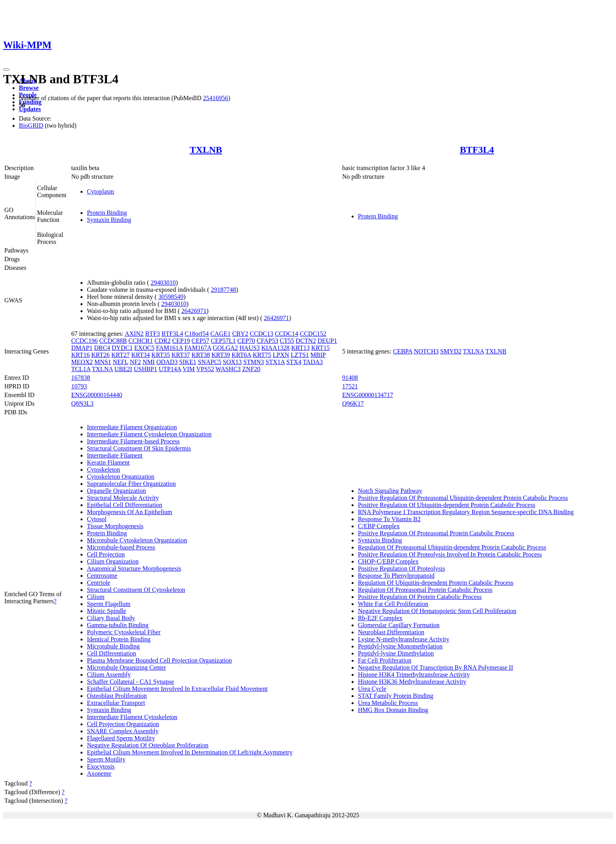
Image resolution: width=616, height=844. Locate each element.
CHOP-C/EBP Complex (388, 561)
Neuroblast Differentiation (391, 632)
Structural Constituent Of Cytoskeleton (136, 590)
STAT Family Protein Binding (396, 696)
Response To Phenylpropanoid (396, 576)
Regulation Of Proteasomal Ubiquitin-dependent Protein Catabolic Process (452, 547)
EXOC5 (145, 348)
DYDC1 (122, 348)
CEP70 (246, 341)
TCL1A (81, 369)
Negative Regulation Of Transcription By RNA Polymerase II (435, 667)
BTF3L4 (477, 150)
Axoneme (99, 774)
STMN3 (253, 362)
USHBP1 (145, 369)
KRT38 (201, 355)
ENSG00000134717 (368, 395)
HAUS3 (250, 348)
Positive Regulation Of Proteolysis (401, 568)
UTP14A (170, 369)
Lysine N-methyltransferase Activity (404, 639)
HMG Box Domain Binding (393, 710)
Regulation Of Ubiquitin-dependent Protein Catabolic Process (436, 583)
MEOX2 (82, 362)
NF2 (135, 362)
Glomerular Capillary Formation (399, 625)
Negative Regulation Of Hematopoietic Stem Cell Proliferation (437, 611)
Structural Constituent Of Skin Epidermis (139, 448)
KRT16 (80, 355)
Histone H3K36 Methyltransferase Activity (412, 682)
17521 (350, 386)
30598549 (171, 297)
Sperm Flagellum (109, 604)
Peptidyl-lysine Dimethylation (396, 653)
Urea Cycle (372, 689)
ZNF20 (251, 369)
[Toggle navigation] (6, 70)
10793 (79, 386)
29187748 (224, 290)
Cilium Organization (113, 561)
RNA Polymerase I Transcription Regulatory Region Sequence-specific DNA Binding (466, 512)
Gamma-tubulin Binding (118, 625)
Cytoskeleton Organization (121, 477)
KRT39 (221, 355)
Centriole (99, 583)
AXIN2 (134, 334)
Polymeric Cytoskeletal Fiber (124, 632)
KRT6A (242, 355)
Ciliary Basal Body (111, 618)
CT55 (287, 341)
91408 (350, 378)
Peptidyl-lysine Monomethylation (400, 646)
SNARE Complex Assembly (123, 731)
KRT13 (300, 348)
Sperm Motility (106, 759)
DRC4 (102, 348)
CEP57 (201, 341)
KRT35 (160, 355)
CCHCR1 (141, 341)
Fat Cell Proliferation (385, 660)
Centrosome (102, 576)
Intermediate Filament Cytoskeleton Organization (149, 434)
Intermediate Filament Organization (132, 427)
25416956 (216, 98)
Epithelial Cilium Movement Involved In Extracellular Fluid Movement (177, 689)
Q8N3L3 (82, 404)
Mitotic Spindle (106, 611)
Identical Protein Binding (119, 639)
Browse (29, 88)
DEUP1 (327, 341)
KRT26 (100, 355)
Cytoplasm (100, 191)
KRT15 (320, 348)
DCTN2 (306, 341)
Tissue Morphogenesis (115, 526)
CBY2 (240, 334)
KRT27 (120, 355)
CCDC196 (84, 341)
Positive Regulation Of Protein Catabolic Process (420, 597)
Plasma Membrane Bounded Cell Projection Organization (159, 660)
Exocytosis (101, 766)
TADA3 (313, 362)
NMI (149, 362)
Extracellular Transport (116, 703)
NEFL (120, 362)
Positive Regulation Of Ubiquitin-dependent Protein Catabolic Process (446, 505)
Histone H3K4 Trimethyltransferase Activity (414, 675)
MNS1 (103, 362)
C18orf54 (197, 334)
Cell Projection (106, 554)
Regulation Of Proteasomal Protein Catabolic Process (425, 590)
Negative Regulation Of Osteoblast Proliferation (148, 745)
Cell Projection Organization (123, 724)
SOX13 (232, 362)
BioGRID (31, 125)
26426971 (194, 311)
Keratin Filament (108, 462)
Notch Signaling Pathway (390, 491)
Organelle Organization (116, 491)
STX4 (294, 362)
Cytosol (97, 519)
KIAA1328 (275, 348)
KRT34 (140, 355)
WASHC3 (228, 369)
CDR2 (162, 341)
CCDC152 (313, 334)
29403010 (163, 283)
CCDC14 (286, 334)
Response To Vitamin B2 (389, 519)
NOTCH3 (426, 351)
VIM (189, 369)
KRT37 (181, 355)
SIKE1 (188, 362)
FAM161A (169, 348)
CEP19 (181, 341)
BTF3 (153, 334)
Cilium (95, 597)
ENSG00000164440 (97, 395)
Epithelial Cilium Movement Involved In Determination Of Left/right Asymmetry (190, 752)
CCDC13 (262, 334)
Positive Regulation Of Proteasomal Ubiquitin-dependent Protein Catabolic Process (463, 498)
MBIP (318, 355)
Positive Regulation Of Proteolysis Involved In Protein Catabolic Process (450, 554)
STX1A (275, 362)
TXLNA (102, 369)
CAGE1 (220, 334)
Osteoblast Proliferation (117, 696)
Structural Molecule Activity (123, 498)
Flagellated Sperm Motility (121, 738)
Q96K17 (353, 404)
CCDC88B (113, 341)
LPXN (281, 355)
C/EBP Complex (379, 526)
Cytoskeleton (103, 470)
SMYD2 (451, 351)
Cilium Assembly (109, 675)
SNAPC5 (210, 362)
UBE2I (123, 369)
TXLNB (206, 150)
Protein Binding (107, 213)
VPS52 (205, 369)
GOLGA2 (225, 348)
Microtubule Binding (113, 646)
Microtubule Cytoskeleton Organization (137, 540)
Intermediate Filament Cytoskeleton (132, 717)
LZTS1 (300, 355)
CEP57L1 (223, 341)
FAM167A (198, 348)
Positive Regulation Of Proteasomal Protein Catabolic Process (436, 533)
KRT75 (262, 355)
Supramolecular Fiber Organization (131, 484)
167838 (81, 378)
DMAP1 (82, 348)
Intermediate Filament (115, 455)
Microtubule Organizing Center (126, 667)
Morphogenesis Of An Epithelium (129, 512)
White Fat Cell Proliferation (393, 604)
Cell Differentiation (111, 653)
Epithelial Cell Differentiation (125, 505)
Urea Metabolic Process (388, 703)
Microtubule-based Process (121, 547)
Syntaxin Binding (109, 220)
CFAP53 (267, 341)
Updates (30, 109)
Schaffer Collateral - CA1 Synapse (130, 682)
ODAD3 (167, 362)
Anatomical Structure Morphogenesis (134, 568)
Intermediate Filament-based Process (133, 441)
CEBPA (402, 351)
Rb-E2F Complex (380, 618)
